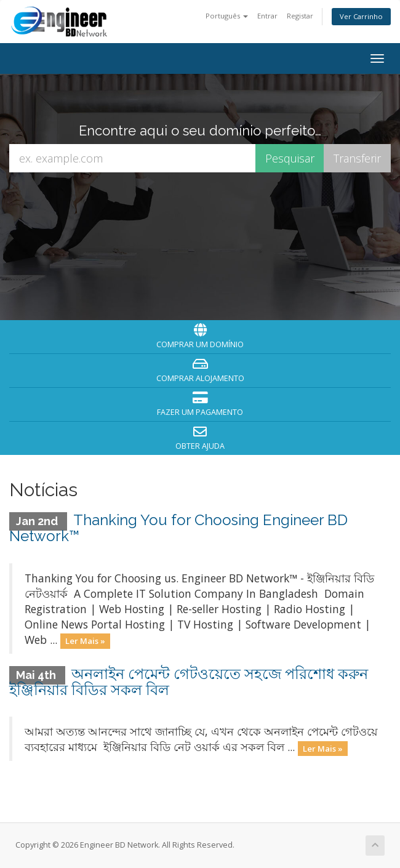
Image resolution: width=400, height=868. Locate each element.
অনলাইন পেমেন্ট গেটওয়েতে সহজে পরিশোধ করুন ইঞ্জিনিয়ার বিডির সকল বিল (189, 682)
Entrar (267, 16)
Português (227, 16)
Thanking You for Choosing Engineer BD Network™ (178, 528)
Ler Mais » (85, 641)
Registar (300, 16)
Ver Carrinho (361, 16)
